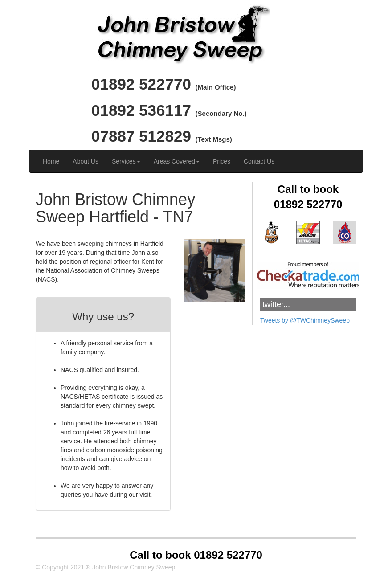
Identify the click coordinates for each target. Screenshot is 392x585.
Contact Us (259, 161)
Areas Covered (177, 161)
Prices (222, 161)
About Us (86, 161)
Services (126, 161)
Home (51, 161)
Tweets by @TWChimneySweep (305, 320)
